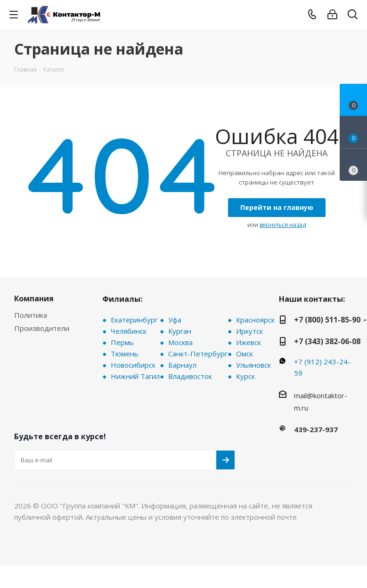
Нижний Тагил (135, 376)
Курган (180, 331)
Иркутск (249, 331)
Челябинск (129, 331)
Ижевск (249, 342)
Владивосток (190, 376)
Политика (31, 315)
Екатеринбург (134, 320)
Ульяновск (253, 365)
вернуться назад (283, 225)
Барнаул (182, 365)
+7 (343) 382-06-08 (327, 341)
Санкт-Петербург (198, 354)
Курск (245, 376)
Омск (245, 354)
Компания (34, 298)
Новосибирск (133, 365)
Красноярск (255, 320)
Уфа (175, 320)
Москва (180, 342)
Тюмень (125, 354)
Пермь (122, 342)
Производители (42, 328)
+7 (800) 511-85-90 (327, 320)
